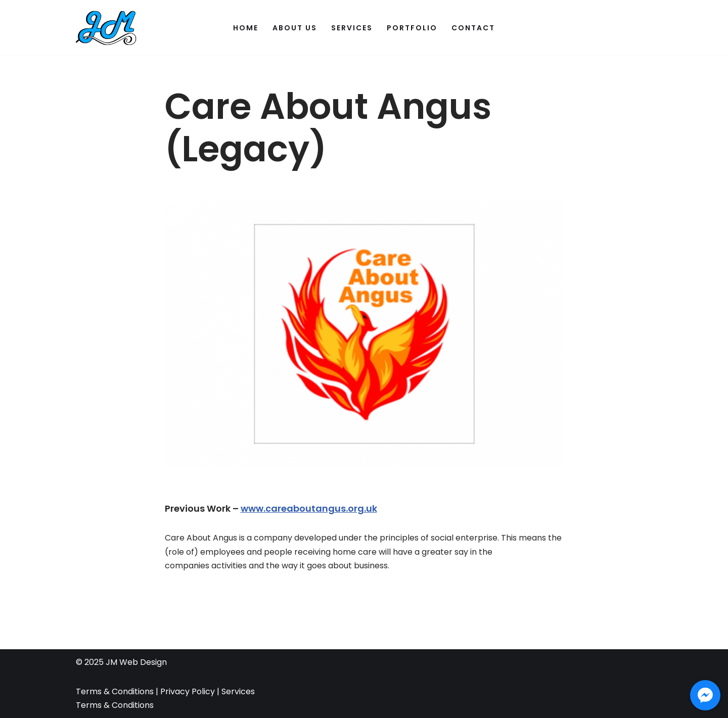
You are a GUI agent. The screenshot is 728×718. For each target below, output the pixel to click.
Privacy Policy (187, 691)
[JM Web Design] (106, 28)
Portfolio (412, 28)
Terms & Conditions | (117, 691)
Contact (473, 28)
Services (352, 28)
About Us (295, 28)
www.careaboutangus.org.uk (309, 508)
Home (246, 28)
